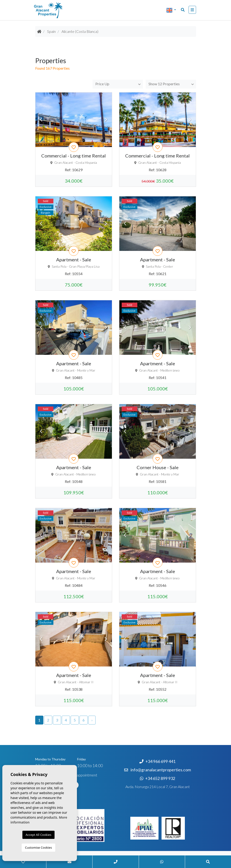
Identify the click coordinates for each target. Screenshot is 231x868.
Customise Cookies (38, 847)
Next (106, 120)
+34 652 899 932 (158, 778)
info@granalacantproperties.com (161, 770)
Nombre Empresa (57, 10)
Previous (41, 120)
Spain (51, 31)
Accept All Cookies (38, 835)
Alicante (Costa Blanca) (80, 31)
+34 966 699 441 (157, 761)
